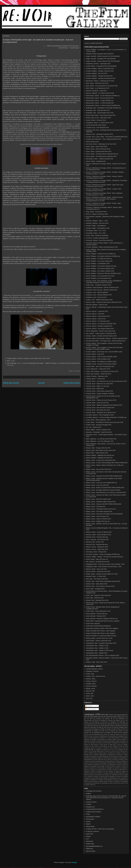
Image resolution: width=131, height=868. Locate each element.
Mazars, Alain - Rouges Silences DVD (98, 448)
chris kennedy (101, 768)
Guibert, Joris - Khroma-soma (96, 676)
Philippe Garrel (123, 727)
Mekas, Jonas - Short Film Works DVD (98, 499)
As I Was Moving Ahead (113, 738)
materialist (114, 775)
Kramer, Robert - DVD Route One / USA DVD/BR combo (104, 352)
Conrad (104, 741)
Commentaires (91, 709)
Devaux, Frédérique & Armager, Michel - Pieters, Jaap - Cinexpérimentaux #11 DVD (104, 204)
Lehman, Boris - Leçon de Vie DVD (97, 403)
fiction (94, 771)
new (118, 724)
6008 (86, 736)
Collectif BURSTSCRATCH (95, 809)
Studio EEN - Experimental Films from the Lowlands (103, 621)
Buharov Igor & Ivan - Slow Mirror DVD (99, 118)
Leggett (98, 750)
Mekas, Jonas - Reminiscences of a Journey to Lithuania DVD (106, 492)
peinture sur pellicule (122, 776)
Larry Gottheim (114, 748)
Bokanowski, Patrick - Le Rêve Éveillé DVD (100, 103)
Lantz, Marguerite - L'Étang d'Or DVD (98, 369)
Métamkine (111, 755)
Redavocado (90, 844)
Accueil (41, 383)
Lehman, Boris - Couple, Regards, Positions (100, 393)
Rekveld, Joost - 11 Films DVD (96, 576)
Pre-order (89, 729)
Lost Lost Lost (115, 751)
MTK (85, 753)
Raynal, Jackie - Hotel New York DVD (98, 571)
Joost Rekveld (113, 746)
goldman (86, 773)
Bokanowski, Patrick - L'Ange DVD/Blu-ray (100, 100)
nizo (88, 734)
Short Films (117, 729)
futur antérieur (109, 771)
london (91, 775)
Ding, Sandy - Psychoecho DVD (96, 212)
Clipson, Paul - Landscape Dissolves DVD (100, 134)
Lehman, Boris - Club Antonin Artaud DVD (100, 391)
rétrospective (109, 780)
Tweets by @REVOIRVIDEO (93, 43)
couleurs (93, 770)
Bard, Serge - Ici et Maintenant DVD (98, 88)
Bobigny (94, 740)
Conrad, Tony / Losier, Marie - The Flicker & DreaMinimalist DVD (107, 137)
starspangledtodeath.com (94, 846)
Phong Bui (93, 758)
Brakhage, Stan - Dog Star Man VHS (98, 110)
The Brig (117, 761)
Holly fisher (113, 745)
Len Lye (112, 750)
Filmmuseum (90, 819)
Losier (107, 751)
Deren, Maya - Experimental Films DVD (99, 151)
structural (88, 783)
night (126, 775)
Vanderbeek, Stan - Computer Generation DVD (101, 643)
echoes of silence (112, 770)
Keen (121, 746)
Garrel (126, 717)
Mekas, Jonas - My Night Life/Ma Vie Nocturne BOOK (103, 490)
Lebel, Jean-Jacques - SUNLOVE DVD (99, 374)
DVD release (101, 724)
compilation (109, 768)
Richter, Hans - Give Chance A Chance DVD (100, 586)
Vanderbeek (88, 731)
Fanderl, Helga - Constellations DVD (98, 228)
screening (125, 724)
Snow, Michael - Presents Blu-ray (97, 614)
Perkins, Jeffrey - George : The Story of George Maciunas (105, 557)
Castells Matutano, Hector (94, 669)
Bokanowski (102, 740)
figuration (100, 771)
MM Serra (123, 751)
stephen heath (103, 781)
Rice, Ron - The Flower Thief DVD (97, 579)
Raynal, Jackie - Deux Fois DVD (96, 569)
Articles (89, 706)
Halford (86, 745)
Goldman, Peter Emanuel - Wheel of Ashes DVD (102, 290)
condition (117, 768)
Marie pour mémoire (115, 753)
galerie (118, 771)
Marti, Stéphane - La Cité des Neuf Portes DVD (101, 439)
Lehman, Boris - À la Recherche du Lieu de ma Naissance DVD (106, 381)
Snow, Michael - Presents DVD (96, 616)
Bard (112, 726)
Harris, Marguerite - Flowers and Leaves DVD (101, 331)
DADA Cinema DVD (93, 142)
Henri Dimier (104, 745)
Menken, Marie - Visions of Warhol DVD (99, 532)
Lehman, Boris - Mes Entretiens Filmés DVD (100, 408)
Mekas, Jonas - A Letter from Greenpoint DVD (101, 460)
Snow (126, 760)
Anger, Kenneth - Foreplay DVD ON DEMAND (101, 59)
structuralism (96, 783)
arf (101, 765)
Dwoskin (103, 720)
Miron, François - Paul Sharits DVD (97, 539)
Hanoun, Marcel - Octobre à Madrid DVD (99, 326)
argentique (112, 765)
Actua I (91, 736)
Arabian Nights (93, 738)
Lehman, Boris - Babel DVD (95, 389)
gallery (124, 771)
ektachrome (123, 770)
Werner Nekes (91, 851)
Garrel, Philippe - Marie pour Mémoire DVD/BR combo (103, 273)
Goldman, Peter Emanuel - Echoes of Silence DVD (102, 287)
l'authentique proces (121, 773)
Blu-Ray (105, 722)
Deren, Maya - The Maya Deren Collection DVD (101, 156)
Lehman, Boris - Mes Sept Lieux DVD (98, 410)
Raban (100, 758)
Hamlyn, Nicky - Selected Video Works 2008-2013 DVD (104, 302)
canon (124, 766)
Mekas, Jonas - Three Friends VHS (97, 516)
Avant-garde (96, 722)
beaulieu (113, 731)
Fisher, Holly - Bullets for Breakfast (97, 235)
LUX (88, 839)
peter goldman (104, 778)
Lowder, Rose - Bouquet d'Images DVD (99, 425)
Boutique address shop (114, 740)
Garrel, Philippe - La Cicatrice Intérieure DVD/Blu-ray (103, 256)
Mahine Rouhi (93, 753)
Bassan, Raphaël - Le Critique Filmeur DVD (100, 93)
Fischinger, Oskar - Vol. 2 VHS (96, 233)
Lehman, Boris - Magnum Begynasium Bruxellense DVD (104, 405)
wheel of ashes (90, 785)
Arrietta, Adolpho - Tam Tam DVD (97, 73)
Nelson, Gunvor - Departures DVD (97, 547)
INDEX (88, 824)
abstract (107, 719)
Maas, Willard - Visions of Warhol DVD (98, 430)
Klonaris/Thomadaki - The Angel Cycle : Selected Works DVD (106, 341)
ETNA (88, 814)
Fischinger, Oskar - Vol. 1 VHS (96, 231)
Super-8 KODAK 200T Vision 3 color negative (101, 631)
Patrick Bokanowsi (103, 756)
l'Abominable (90, 826)
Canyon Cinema (91, 802)
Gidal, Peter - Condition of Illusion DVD (99, 285)
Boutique (113, 722)
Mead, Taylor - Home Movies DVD (97, 453)
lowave (88, 836)
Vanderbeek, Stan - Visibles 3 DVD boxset (100, 650)
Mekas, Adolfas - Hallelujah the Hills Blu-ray (100, 455)
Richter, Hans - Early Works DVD (97, 584)
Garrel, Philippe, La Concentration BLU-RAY (100, 276)
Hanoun (111, 720)
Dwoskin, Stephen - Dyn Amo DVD (97, 223)
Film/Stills (123, 743)
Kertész (93, 748)
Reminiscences (108, 758)
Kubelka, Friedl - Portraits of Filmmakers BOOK (101, 364)
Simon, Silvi (90, 696)
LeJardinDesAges (89, 750)
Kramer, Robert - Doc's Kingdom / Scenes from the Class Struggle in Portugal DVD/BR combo (104, 348)
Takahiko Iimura (100, 761)
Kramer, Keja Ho (91, 681)
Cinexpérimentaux (90, 724)
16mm (111, 715)
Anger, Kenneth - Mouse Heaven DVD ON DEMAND (103, 61)
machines (107, 775)
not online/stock (96, 734)
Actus (96, 736)
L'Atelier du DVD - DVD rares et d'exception (100, 829)
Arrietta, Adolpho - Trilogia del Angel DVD (99, 76)
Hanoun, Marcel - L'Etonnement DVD (98, 316)
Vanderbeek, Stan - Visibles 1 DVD (97, 646)
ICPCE (88, 822)
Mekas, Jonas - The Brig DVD (96, 506)
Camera (93, 741)
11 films (89, 726)
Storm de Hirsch (90, 761)
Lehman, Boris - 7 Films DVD (95, 379)
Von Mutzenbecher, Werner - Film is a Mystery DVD (103, 655)
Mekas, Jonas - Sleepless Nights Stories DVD (101, 502)
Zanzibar (99, 719)
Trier (124, 729)
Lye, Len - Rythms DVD (94, 427)
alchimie (96, 765)
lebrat (86, 775)
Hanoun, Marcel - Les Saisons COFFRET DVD (101, 324)
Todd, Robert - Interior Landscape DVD (99, 641)
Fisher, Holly (90, 674)
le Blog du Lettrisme (93, 831)
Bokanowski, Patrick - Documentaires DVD (100, 98)
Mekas (118, 720)
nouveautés (94, 717)
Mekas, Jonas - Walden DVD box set (98, 521)
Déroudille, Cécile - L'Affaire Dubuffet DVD (100, 159)
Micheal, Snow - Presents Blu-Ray (97, 537)
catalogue (89, 714)
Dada (124, 726)
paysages (112, 776)
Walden (96, 731)
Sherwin (115, 760)
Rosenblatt (123, 758)
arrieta (118, 765)
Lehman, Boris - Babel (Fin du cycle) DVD (100, 384)
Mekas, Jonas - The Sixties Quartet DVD (99, 511)
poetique (86, 780)
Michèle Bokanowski (100, 755)
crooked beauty (101, 770)
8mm (86, 717)
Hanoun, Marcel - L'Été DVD (95, 314)
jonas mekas (117, 717)
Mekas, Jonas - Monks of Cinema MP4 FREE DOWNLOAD (105, 487)
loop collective (99, 775)
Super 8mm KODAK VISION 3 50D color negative (102, 628)
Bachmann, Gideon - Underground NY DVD (100, 81)
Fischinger (93, 727)
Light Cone (90, 834)
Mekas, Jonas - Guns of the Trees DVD (99, 469)
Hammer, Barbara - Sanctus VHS (97, 305)
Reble (103, 729)
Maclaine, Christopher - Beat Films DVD (99, 432)
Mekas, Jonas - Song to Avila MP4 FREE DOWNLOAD (104, 504)
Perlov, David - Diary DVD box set (97, 559)
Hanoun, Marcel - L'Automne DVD (97, 311)
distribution (122, 719)
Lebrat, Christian (91, 686)
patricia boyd (104, 776)
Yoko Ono (105, 731)
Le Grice (123, 748)
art (114, 719)
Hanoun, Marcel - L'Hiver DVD (96, 319)
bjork (108, 766)
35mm (96, 720)
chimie (86, 768)
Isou (120, 745)
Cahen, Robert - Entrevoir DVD (96, 120)
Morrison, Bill (90, 691)
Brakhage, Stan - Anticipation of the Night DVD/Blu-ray (104, 108)
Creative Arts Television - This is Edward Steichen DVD (104, 139)
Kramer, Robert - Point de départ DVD (98, 359)
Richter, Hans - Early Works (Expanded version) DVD (103, 581)
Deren (118, 741)
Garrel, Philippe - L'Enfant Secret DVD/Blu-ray (101, 254)
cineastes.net (90, 807)
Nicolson (119, 755)
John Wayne (103, 746)
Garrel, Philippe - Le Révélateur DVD (98, 263)
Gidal (100, 727)
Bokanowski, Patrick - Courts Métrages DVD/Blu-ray (103, 96)
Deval (86, 727)
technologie (104, 783)
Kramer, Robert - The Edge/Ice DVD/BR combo (101, 362)
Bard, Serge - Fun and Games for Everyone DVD (102, 86)
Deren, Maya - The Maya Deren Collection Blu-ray (102, 154)
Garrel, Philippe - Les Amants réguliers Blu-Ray (101, 266)
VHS (102, 717)
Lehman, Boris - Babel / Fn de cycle (98, 386)
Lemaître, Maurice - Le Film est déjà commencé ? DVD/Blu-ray (106, 417)
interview (99, 773)
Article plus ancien (72, 383)
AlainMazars (103, 736)
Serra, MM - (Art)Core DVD (95, 598)
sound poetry (93, 781)
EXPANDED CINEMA (93, 817)
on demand (89, 776)
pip (119, 778)
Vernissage (103, 763)
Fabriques (92, 743)
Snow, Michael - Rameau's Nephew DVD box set (102, 618)
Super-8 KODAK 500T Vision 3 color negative (101, 633)
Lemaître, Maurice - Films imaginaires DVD (100, 415)
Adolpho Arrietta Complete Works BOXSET (100, 54)
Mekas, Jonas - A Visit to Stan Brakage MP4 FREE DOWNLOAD (107, 463)
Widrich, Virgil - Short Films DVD (97, 662)
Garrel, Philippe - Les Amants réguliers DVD (100, 268)
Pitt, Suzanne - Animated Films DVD (98, 562)
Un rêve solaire (94, 763)
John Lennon (107, 727)
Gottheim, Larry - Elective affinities (97, 292)
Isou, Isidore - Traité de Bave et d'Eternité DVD (101, 333)
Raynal (96, 729)
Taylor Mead (110, 761)
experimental (121, 715)
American (96, 726)
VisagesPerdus (112, 763)
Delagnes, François (92, 671)
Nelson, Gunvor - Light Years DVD (97, 549)
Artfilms (89, 793)
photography (113, 778)
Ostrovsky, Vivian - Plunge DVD (96, 552)
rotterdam (101, 780)
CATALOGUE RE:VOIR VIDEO (96, 125)
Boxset (118, 726)
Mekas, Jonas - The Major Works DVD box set (101, 509)
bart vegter (102, 766)
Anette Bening (112, 736)
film (114, 724)
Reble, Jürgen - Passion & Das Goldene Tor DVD (102, 574)
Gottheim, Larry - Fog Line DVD (96, 297)
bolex (114, 766)
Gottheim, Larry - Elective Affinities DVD (99, 295)
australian (94, 766)
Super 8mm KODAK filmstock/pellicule (98, 626)
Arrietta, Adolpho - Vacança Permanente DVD (101, 78)
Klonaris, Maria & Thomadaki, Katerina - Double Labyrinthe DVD (107, 338)
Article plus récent (11, 383)
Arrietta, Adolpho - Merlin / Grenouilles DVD (100, 68)
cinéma (121, 731)
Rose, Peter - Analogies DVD (95, 589)
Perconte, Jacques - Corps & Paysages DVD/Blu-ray (103, 554)
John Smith (95, 746)
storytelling (125, 781)
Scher (109, 760)
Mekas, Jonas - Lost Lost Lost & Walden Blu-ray (102, 483)
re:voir (105, 734)
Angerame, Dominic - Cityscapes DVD (98, 64)
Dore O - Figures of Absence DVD (97, 214)
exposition (87, 771)
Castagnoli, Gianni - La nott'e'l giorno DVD (100, 123)
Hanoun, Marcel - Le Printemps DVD (98, 321)
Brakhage (122, 722)
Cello (99, 741)
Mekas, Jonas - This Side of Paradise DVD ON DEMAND (104, 514)
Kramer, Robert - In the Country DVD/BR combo (101, 357)
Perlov (121, 756)
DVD (103, 715)
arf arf (106, 765)
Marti (124, 753)
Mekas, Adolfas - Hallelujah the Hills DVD (99, 458)
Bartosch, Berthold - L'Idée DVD (96, 91)
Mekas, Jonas (91, 689)
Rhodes (116, 758)
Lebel (115, 727)
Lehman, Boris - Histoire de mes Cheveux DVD (101, 400)
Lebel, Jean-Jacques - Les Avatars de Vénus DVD (102, 371)
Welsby (119, 763)
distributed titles (98, 733)
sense (116, 780)
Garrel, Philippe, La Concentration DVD (99, 278)
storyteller (117, 781)
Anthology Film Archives (94, 791)
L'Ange (106, 748)
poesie (124, 778)
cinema (108, 717)
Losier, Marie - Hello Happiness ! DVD (98, 420)
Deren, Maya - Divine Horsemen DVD (98, 149)
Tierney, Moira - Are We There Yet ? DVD (99, 638)
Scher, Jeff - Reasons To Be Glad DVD (98, 595)
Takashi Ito (90, 849)
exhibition (108, 733)
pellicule (88, 778)
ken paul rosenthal (108, 773)
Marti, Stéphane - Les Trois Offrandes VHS (100, 441)
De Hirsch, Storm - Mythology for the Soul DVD (101, 144)
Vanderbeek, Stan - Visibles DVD (97, 653)
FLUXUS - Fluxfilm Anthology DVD (97, 238)
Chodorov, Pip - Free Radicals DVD (97, 127)
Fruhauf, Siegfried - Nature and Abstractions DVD (102, 247)
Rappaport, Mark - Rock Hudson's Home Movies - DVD (104, 566)
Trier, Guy (89, 698)
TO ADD (90, 719)
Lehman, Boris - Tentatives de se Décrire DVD (101, 412)
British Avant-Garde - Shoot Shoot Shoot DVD (101, 115)
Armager (102, 738)
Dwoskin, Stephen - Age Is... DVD (97, 221)
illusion (93, 773)
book (119, 766)
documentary (88, 720)
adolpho (90, 765)
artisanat (86, 766)
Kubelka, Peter (91, 684)
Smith (121, 760)
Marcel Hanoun (103, 753)
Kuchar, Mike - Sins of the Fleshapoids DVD (100, 366)
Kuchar (99, 748)
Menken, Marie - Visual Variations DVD (99, 535)
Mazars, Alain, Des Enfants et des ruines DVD (101, 450)
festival (116, 733)
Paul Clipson (114, 756)
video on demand (114, 783)
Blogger (74, 862)
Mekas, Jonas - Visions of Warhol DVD (99, 519)
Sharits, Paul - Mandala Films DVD (97, 600)
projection (94, 780)
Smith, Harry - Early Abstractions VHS (98, 611)
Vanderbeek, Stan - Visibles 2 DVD (97, 648)
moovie (121, 775)
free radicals (124, 733)
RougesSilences (88, 760)
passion (96, 776)
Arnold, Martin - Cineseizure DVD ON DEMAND (101, 66)
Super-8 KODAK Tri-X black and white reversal (101, 636)
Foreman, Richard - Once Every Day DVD (100, 240)
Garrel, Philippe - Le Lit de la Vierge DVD (99, 261)
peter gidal (95, 778)
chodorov (92, 768)
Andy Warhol (105, 726)
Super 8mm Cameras (93, 623)
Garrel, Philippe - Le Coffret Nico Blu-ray (99, 259)
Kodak (109, 724)
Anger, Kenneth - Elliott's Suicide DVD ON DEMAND (103, 56)
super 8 (118, 734)
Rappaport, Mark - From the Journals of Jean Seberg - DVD (105, 564)
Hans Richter (94, 745)
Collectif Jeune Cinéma (94, 812)
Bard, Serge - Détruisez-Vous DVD (97, 83)
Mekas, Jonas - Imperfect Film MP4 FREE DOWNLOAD (104, 476)
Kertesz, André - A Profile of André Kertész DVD (101, 336)
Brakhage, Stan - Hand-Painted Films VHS (100, 113)
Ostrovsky (94, 756)
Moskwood (90, 841)
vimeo (122, 783)
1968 (124, 734)
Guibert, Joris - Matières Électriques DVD (99, 300)
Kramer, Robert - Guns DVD (95, 354)
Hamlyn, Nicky (91, 679)
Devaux (124, 741)
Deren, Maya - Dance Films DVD (97, 146)
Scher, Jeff (90, 693)
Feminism (100, 743)
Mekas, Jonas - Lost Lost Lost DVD (97, 485)
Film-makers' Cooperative (112, 743)
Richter (109, 729)
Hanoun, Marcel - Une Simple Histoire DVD (100, 329)
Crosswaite (111, 741)
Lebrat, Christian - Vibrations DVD (97, 376)
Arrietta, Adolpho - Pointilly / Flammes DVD (100, 71)
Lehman (105, 750)
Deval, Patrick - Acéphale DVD (96, 161)
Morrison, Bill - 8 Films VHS (95, 542)
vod (127, 783)
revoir (112, 734)
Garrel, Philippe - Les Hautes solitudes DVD (100, 271)
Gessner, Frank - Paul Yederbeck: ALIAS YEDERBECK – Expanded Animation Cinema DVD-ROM (104, 282)
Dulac (86, 743)
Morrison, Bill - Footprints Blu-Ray (97, 544)
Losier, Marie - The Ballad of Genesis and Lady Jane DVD (105, 422)
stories (111, 781)
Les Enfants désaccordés (97, 751)
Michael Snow (88, 755)
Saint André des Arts (100, 760)
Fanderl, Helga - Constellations (96, 226)
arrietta (124, 765)
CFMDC (89, 804)
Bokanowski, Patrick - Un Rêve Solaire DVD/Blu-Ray (103, 105)
